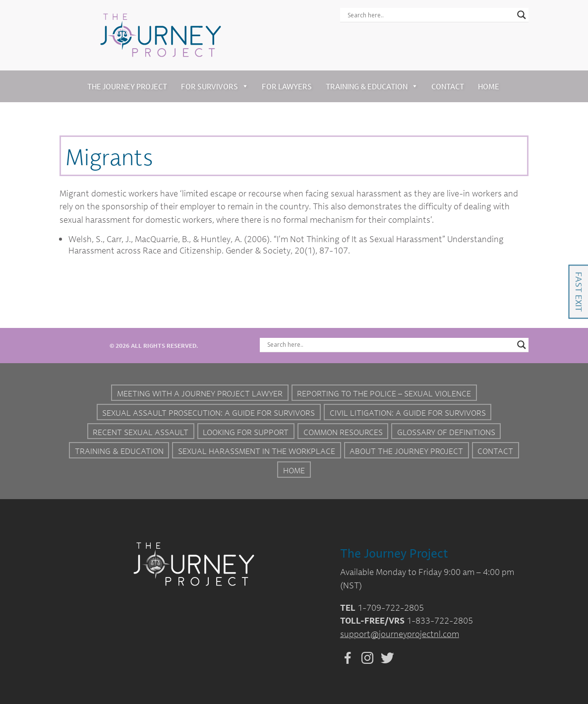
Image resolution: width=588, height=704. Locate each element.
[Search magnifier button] (522, 15)
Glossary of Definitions (446, 432)
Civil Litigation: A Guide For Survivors (408, 413)
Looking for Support (246, 432)
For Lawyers (287, 86)
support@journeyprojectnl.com (400, 634)
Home (489, 86)
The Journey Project (127, 86)
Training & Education (372, 86)
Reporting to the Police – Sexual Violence (384, 393)
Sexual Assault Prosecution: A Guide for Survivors (208, 413)
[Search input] (430, 15)
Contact (448, 86)
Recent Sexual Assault (141, 432)
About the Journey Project (406, 451)
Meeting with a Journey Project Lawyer (200, 393)
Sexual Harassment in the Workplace (257, 451)
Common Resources (343, 432)
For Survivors (215, 86)
